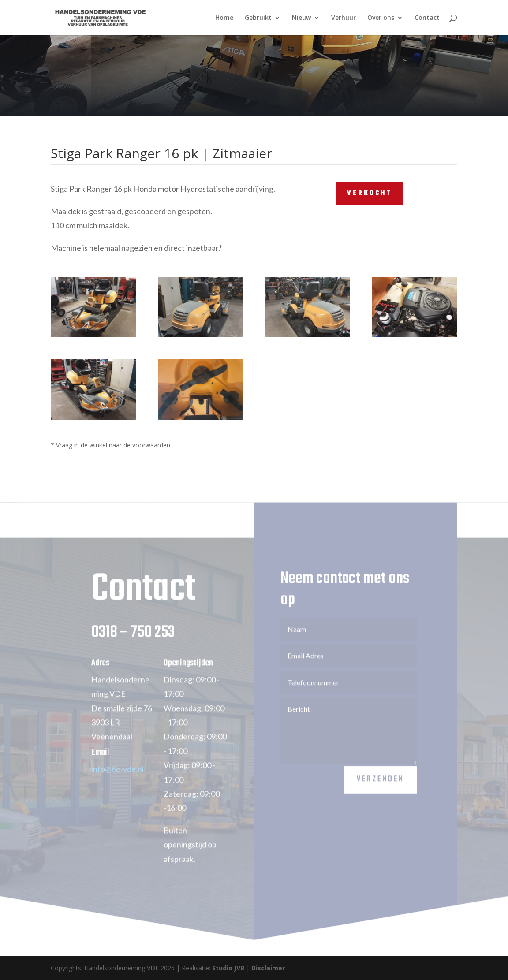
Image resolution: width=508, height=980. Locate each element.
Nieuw (301, 18)
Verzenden (381, 788)
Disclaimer (268, 968)
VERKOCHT (370, 193)
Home (224, 18)
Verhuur (344, 18)
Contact (427, 18)
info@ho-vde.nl (118, 778)
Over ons (381, 18)
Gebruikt (258, 18)
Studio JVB (228, 968)
